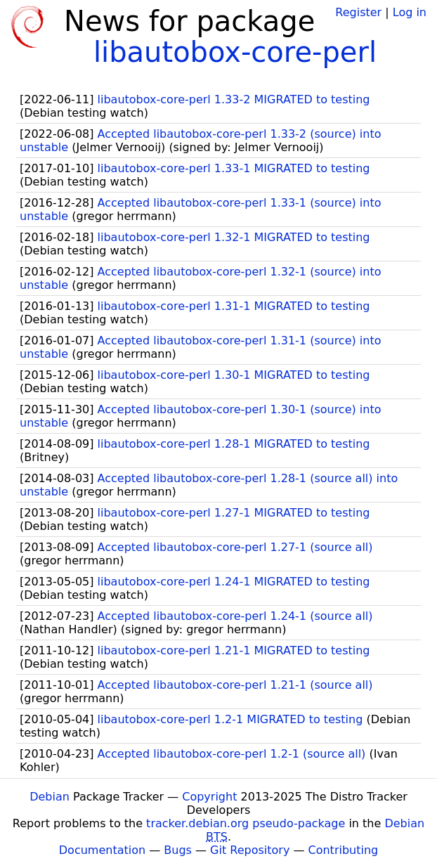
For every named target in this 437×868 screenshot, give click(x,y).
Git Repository (250, 850)
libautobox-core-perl (235, 52)
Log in (410, 12)
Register (358, 12)
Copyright (209, 797)
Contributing (344, 850)
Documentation (102, 850)
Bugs (178, 850)
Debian (50, 797)
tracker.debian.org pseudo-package (246, 823)
